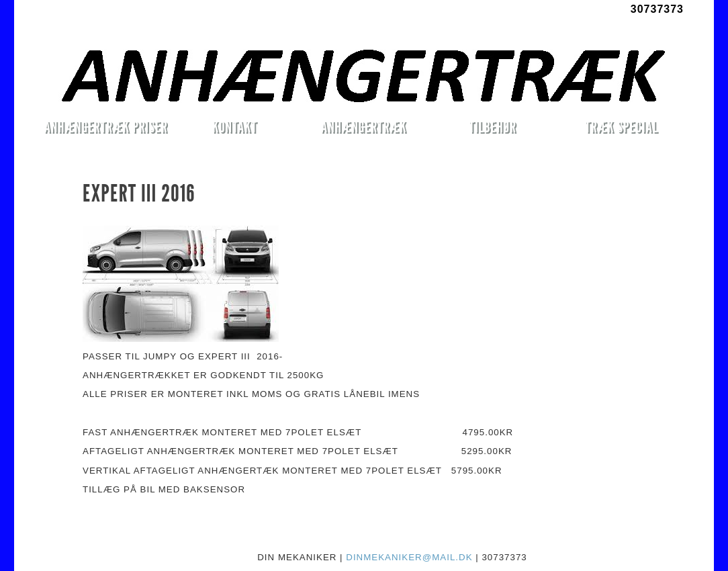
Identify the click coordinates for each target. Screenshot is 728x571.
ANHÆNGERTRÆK (364, 127)
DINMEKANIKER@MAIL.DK (409, 557)
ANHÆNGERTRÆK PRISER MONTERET (105, 129)
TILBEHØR (492, 127)
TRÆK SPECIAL (622, 127)
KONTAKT (235, 127)
